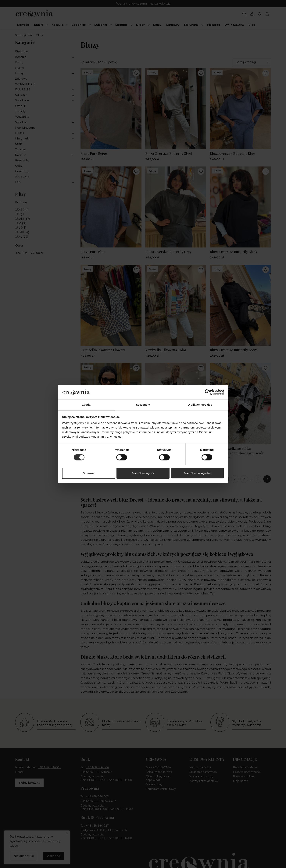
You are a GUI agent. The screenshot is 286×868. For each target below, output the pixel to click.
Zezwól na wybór (143, 473)
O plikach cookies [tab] (200, 405)
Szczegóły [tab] (143, 405)
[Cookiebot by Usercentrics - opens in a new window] (207, 392)
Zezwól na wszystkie (198, 473)
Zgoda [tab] (86, 405)
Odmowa (89, 473)
